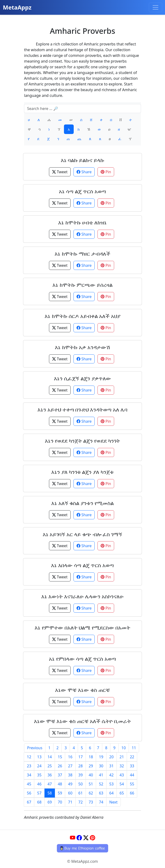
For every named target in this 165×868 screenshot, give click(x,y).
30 (101, 766)
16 (70, 757)
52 (101, 784)
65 (122, 793)
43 (122, 775)
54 (122, 784)
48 (60, 784)
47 (50, 784)
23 (29, 766)
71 (70, 802)
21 (122, 757)
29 (91, 766)
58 (50, 793)
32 (122, 766)
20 (112, 757)
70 (60, 802)
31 (112, 766)
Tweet (60, 172)
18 (91, 757)
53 (112, 784)
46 (39, 784)
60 (70, 793)
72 (81, 802)
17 (81, 757)
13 (39, 757)
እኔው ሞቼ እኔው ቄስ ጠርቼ (82, 690)
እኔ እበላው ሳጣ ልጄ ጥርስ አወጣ (82, 565)
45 (29, 784)
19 (101, 757)
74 (101, 802)
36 (50, 775)
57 (39, 793)
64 (112, 793)
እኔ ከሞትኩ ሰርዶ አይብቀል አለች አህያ (82, 316)
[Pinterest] (92, 838)
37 (60, 775)
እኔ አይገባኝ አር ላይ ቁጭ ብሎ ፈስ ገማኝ (83, 534)
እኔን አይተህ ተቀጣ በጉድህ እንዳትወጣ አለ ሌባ (82, 409)
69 (50, 802)
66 (132, 793)
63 (101, 793)
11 (134, 748)
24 (39, 766)
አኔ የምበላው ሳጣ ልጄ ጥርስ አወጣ (82, 659)
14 (50, 757)
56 (29, 793)
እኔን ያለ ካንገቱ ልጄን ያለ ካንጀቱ (82, 472)
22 (132, 757)
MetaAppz (17, 7)
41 (101, 775)
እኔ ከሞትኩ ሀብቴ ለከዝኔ (83, 222)
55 (132, 784)
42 (112, 775)
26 (60, 766)
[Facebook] (79, 838)
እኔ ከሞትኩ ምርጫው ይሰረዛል (82, 285)
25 (50, 766)
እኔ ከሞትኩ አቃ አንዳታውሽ (82, 347)
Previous (35, 748)
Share (84, 172)
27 (70, 766)
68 (39, 802)
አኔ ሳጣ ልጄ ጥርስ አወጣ (82, 191)
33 (132, 766)
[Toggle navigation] (155, 7)
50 (81, 784)
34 (29, 775)
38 (70, 775)
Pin (106, 172)
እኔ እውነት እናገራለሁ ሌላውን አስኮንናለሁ (82, 596)
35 (39, 775)
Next (114, 802)
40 (91, 775)
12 (29, 757)
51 (91, 784)
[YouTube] (73, 838)
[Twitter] (86, 838)
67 (29, 802)
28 (81, 766)
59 (60, 793)
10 (124, 748)
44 (132, 775)
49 (70, 784)
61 (81, 793)
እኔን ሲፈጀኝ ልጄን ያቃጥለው (82, 378)
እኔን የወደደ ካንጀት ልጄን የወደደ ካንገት (82, 441)
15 (60, 757)
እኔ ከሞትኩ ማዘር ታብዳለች (82, 254)
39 (81, 775)
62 (91, 793)
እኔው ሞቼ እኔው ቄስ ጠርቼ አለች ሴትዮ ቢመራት (83, 721)
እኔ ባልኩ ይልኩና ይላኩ (83, 160)
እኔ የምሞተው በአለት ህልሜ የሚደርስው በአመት (82, 627)
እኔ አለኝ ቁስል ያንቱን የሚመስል (82, 503)
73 (91, 802)
